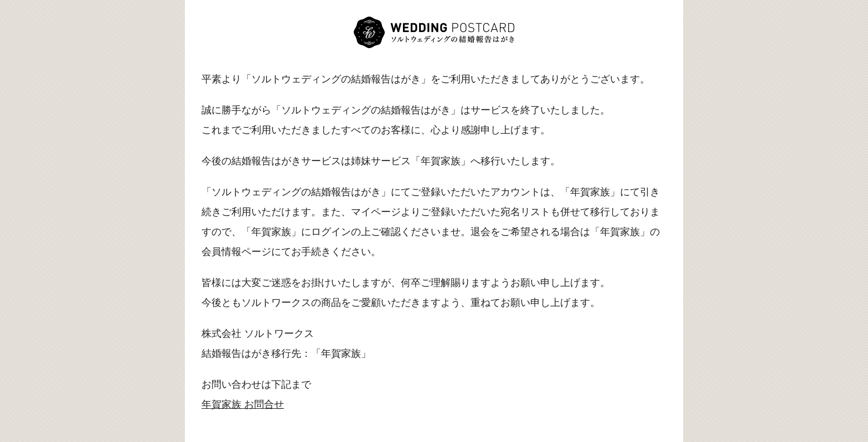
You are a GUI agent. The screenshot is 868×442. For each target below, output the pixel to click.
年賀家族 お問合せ (243, 404)
